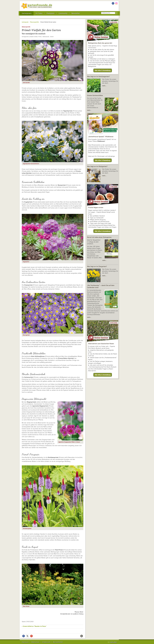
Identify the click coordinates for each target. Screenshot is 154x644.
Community (63, 13)
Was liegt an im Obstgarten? (97, 166)
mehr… (104, 86)
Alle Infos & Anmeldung (103, 70)
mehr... (89, 317)
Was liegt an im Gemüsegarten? (98, 76)
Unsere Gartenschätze (95, 95)
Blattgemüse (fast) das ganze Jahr (100, 43)
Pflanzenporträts (34, 22)
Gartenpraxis (27, 13)
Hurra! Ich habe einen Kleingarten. (99, 237)
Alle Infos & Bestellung (103, 160)
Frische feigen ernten (96, 207)
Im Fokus (39, 13)
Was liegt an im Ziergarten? (97, 266)
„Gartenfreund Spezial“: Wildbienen (101, 137)
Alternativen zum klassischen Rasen (101, 344)
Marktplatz (51, 13)
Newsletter (76, 13)
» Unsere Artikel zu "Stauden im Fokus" (34, 626)
